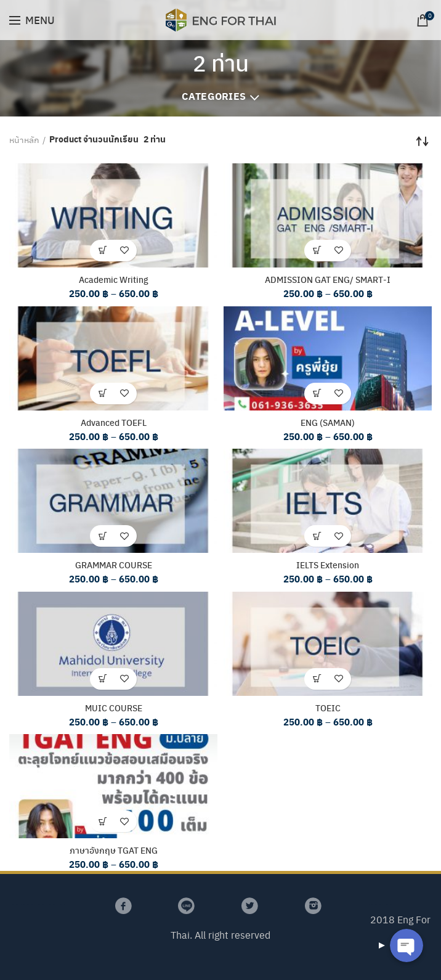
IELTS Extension (328, 565)
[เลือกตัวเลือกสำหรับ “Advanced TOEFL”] (103, 394)
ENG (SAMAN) (328, 422)
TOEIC (328, 708)
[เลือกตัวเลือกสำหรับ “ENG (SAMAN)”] (317, 394)
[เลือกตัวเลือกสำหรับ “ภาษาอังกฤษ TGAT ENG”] (103, 822)
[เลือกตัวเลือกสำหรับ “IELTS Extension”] (317, 536)
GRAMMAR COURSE (114, 565)
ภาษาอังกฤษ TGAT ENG (114, 851)
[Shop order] (423, 141)
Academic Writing (114, 279)
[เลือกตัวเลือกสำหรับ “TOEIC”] (317, 679)
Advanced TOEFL (114, 422)
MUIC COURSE (114, 708)
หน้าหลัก (24, 139)
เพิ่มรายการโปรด (124, 251)
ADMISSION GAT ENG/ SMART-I (328, 279)
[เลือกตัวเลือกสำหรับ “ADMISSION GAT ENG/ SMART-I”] (317, 251)
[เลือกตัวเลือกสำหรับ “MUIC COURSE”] (103, 679)
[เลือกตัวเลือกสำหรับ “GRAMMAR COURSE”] (103, 536)
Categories (214, 96)
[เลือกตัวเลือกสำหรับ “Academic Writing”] (103, 251)
